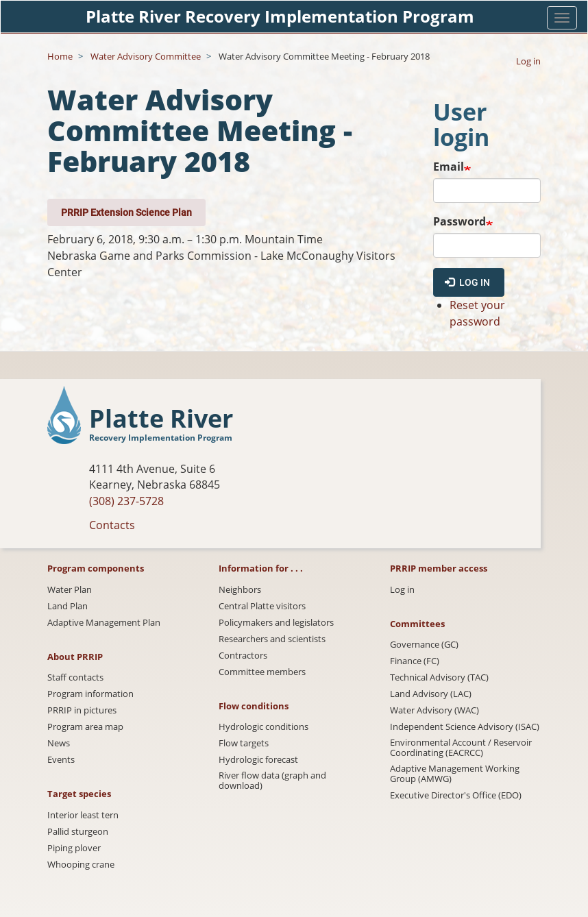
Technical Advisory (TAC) (439, 677)
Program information (90, 694)
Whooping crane (81, 865)
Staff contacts (75, 677)
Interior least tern (83, 815)
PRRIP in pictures (82, 710)
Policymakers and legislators (276, 623)
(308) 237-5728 (126, 501)
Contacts (112, 525)
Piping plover (74, 848)
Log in (528, 61)
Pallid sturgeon (78, 832)
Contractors (243, 656)
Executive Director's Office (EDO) (456, 795)
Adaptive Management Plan (104, 623)
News (59, 743)
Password (460, 221)
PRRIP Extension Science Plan (126, 212)
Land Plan (68, 606)
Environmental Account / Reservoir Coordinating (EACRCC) (461, 748)
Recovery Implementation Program (161, 438)
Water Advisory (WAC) (434, 710)
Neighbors (240, 590)
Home (60, 56)
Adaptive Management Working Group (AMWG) (455, 774)
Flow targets (244, 743)
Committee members (262, 672)
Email (449, 167)
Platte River (161, 419)
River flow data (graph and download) (272, 781)
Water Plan (70, 590)
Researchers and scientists (272, 639)
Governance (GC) (424, 645)
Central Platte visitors (262, 606)
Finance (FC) (415, 661)
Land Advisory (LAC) (431, 694)
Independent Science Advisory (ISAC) (465, 727)
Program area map (85, 727)
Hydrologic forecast (258, 760)
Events (61, 760)
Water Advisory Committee (146, 56)
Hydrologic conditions (264, 727)
